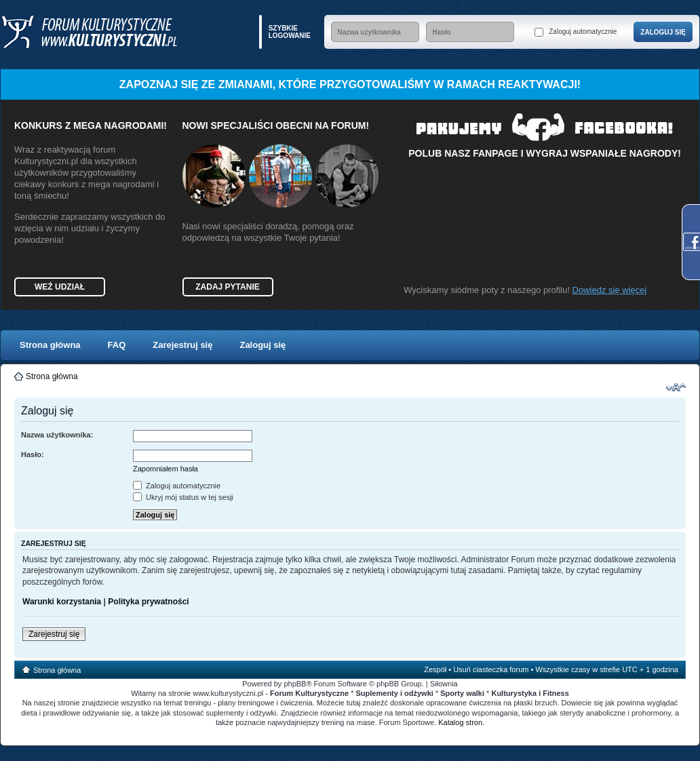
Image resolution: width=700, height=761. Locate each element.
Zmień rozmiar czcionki (676, 387)
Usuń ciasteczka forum (491, 669)
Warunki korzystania (62, 602)
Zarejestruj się (182, 345)
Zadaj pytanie (227, 287)
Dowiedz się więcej (610, 290)
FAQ (117, 345)
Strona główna (50, 345)
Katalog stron (460, 722)
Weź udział (60, 287)
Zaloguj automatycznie (576, 32)
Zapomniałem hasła (166, 469)
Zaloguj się (262, 345)
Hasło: (33, 454)
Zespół (435, 669)
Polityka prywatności (148, 602)
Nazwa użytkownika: (57, 435)
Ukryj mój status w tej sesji (183, 497)
